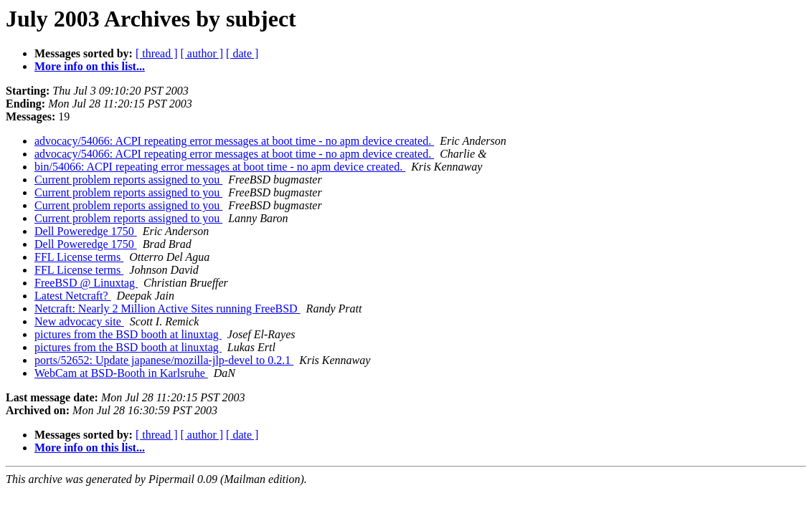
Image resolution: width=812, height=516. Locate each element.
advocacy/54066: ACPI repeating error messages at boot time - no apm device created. (234, 141)
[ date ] (242, 53)
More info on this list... (90, 66)
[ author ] (202, 53)
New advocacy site (79, 321)
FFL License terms (79, 257)
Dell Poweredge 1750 (86, 231)
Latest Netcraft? (73, 296)
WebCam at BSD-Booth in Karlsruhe (121, 373)
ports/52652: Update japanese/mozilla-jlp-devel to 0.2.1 (164, 360)
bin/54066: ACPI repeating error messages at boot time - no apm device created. (220, 167)
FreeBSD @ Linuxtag (86, 283)
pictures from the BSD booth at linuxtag (128, 334)
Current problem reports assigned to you (128, 180)
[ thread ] (157, 53)
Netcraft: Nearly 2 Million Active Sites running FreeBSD (167, 309)
